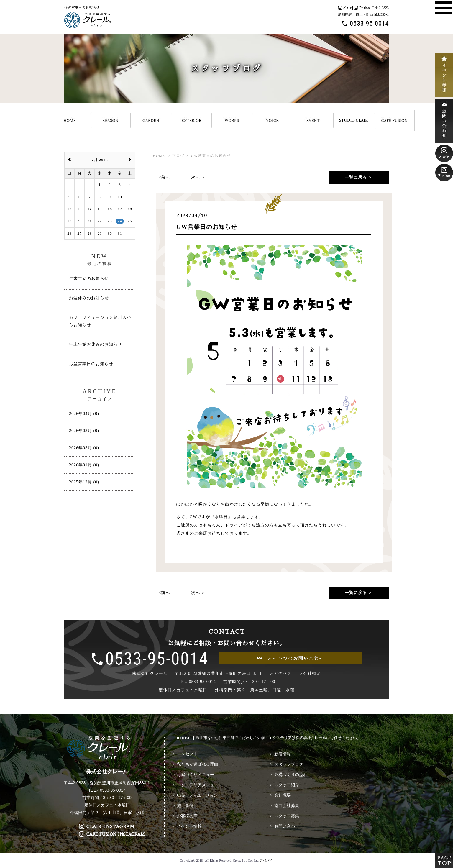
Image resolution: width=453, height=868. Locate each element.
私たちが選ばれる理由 (198, 764)
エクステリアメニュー (198, 785)
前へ (165, 177)
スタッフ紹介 (287, 785)
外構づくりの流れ (291, 775)
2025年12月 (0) (84, 482)
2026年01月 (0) (84, 465)
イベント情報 (189, 826)
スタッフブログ (289, 764)
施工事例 (185, 806)
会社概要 (283, 795)
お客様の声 (187, 816)
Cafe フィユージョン (197, 795)
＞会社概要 (310, 673)
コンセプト (187, 754)
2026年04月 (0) (84, 414)
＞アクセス (280, 673)
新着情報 (283, 754)
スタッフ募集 (287, 816)
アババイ (266, 860)
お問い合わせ (287, 826)
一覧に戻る (356, 177)
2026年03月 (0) (84, 431)
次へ (196, 177)
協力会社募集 (287, 806)
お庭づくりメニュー (196, 775)
